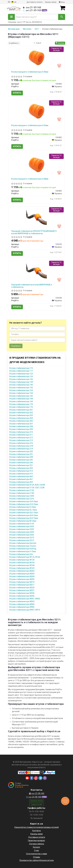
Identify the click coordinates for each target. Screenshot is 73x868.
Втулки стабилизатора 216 (21, 443)
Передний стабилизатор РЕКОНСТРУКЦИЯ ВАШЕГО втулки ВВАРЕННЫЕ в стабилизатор (34, 232)
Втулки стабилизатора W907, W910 (25, 610)
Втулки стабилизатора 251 (21, 465)
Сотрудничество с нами (36, 854)
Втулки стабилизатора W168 (22, 565)
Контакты (37, 831)
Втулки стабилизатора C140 (22, 493)
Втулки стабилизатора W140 (22, 563)
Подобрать (16, 346)
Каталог (37, 847)
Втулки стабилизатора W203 (22, 574)
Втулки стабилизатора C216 (22, 499)
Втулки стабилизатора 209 (21, 429)
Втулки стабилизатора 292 (21, 468)
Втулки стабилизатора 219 (21, 449)
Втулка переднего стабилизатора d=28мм (30, 179)
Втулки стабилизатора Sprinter (23, 543)
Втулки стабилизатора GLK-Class (24, 515)
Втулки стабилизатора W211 (22, 585)
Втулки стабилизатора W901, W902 (25, 599)
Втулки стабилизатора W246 (22, 596)
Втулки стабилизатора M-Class (23, 521)
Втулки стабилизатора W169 (22, 568)
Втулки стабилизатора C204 (22, 496)
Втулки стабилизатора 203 (21, 415)
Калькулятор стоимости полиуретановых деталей (37, 827)
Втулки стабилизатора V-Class (23, 551)
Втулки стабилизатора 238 (21, 457)
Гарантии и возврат (36, 840)
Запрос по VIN (36, 805)
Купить (17, 93)
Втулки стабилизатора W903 (22, 601)
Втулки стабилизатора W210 (22, 582)
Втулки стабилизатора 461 (21, 479)
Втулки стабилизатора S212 (22, 540)
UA (14, 2)
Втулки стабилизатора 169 (21, 401)
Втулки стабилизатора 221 (21, 454)
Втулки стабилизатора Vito (21, 554)
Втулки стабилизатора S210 (22, 538)
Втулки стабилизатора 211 (21, 435)
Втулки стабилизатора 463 (21, 482)
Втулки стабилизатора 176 (21, 407)
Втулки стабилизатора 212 (21, 438)
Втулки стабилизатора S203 (22, 529)
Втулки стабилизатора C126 (22, 490)
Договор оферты (37, 844)
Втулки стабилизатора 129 (21, 382)
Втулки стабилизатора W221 (22, 590)
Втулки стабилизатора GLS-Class (24, 518)
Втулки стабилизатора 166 (21, 396)
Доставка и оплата (35, 2)
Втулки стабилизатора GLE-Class (24, 513)
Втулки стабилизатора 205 (21, 421)
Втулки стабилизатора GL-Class (23, 510)
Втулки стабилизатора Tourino (23, 546)
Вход (62, 2)
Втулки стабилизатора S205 (22, 535)
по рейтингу (14, 43)
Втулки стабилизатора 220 (21, 451)
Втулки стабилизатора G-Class (23, 507)
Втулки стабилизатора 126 (21, 379)
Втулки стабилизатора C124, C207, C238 (27, 488)
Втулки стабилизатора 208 (21, 426)
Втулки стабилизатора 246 (21, 463)
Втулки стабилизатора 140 (21, 385)
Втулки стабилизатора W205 (22, 579)
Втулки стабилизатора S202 (22, 526)
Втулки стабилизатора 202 (21, 413)
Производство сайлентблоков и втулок (37, 860)
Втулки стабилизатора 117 (21, 371)
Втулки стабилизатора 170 (21, 404)
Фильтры (60, 43)
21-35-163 (32, 7)
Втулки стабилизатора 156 (21, 388)
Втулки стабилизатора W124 (22, 560)
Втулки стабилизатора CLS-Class (24, 504)
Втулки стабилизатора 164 (21, 393)
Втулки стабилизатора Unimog (23, 549)
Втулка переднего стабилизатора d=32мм (30, 125)
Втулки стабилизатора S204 (22, 532)
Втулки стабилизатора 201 (21, 410)
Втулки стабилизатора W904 (22, 604)
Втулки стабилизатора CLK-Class (24, 501)
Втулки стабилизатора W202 (22, 571)
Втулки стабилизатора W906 (22, 607)
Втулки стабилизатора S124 (22, 524)
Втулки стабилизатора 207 (21, 424)
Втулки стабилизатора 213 (21, 440)
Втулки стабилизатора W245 (22, 593)
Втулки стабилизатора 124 (21, 376)
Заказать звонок (36, 801)
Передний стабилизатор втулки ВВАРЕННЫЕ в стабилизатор (32, 286)
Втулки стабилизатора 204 (21, 418)
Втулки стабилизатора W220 (22, 588)
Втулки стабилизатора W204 (22, 576)
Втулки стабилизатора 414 (21, 471)
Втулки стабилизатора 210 (21, 432)
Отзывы (37, 857)
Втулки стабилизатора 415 (21, 474)
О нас (37, 850)
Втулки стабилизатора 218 (21, 446)
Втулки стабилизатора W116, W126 (25, 557)
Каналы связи (51, 2)
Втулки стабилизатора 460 (21, 476)
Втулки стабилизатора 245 (21, 460)
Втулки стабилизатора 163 (21, 390)
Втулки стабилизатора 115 (21, 368)
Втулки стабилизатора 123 (21, 374)
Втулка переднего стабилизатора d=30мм (30, 72)
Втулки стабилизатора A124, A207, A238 (27, 485)
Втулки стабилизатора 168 (21, 399)
